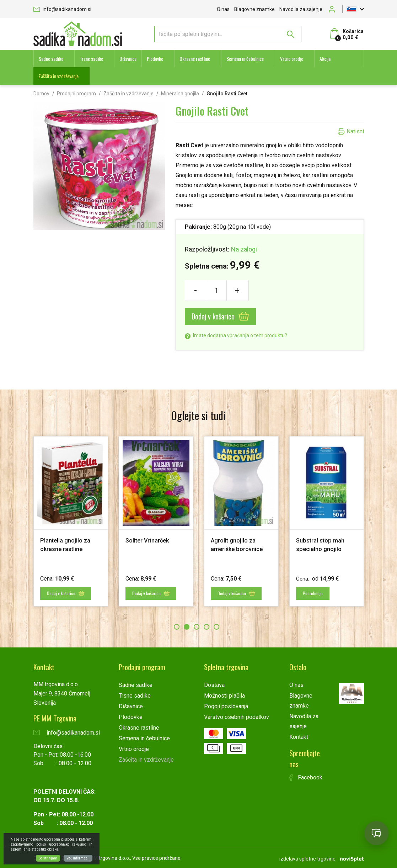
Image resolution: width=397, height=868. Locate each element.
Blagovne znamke (254, 9)
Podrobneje (314, 593)
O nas (223, 9)
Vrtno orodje (292, 59)
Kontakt (299, 737)
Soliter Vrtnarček (150, 540)
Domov (41, 94)
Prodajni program (76, 94)
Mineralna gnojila (180, 94)
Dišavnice (128, 59)
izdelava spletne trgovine (307, 858)
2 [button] (187, 626)
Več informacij (78, 858)
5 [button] (216, 626)
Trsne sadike (91, 59)
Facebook (306, 777)
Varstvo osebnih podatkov (237, 717)
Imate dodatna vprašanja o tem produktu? (236, 335)
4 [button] (206, 626)
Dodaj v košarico (220, 316)
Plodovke (155, 59)
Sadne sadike (51, 59)
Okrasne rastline (195, 59)
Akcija (325, 59)
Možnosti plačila (224, 695)
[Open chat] (376, 833)
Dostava (214, 685)
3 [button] (197, 626)
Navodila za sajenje (301, 9)
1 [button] (177, 626)
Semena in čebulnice (245, 59)
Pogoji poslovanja (226, 706)
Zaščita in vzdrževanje (58, 76)
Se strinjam (48, 858)
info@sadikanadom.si (62, 9)
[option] (71, 521)
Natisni (355, 131)
